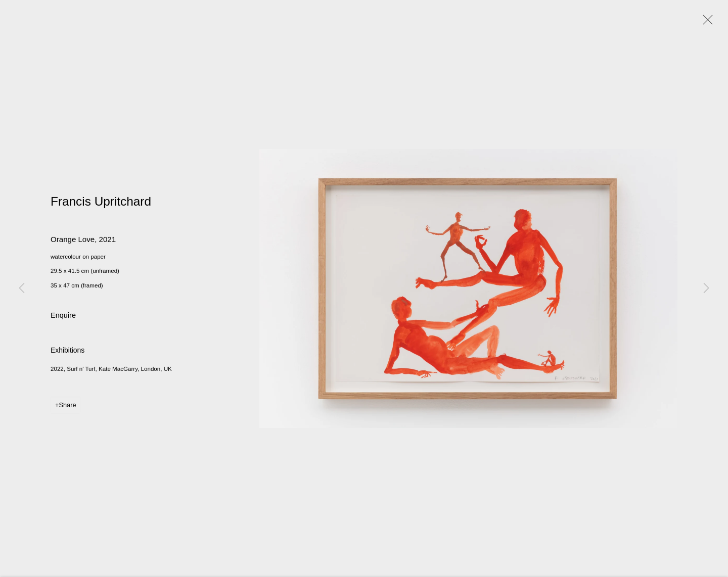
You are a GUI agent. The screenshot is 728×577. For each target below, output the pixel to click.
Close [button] (705, 23)
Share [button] (67, 406)
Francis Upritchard (101, 203)
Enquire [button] (63, 317)
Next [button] (706, 288)
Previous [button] (22, 288)
